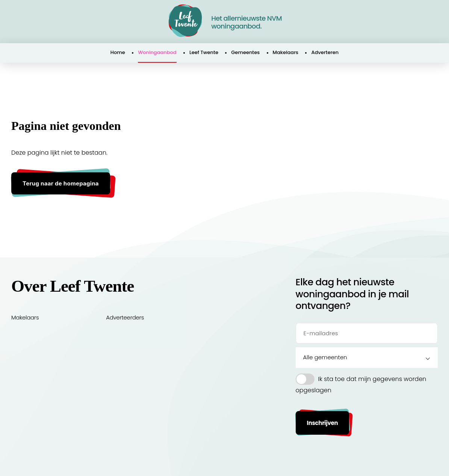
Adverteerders (125, 317)
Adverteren (325, 52)
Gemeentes (245, 52)
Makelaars (286, 52)
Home (118, 52)
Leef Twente (204, 52)
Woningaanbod (157, 52)
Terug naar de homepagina (61, 183)
